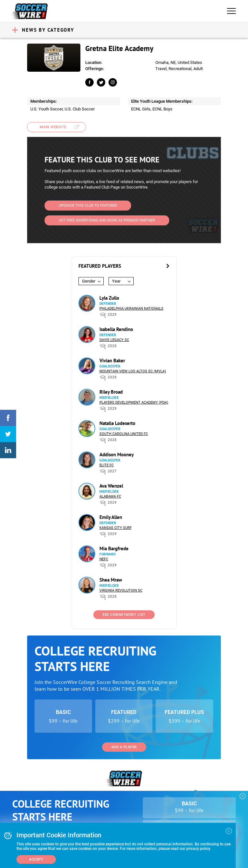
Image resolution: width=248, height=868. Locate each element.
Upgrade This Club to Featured (88, 206)
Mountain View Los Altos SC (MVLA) (133, 371)
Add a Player (124, 747)
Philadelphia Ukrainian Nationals (131, 309)
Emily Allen (111, 517)
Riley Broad (111, 392)
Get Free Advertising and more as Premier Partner (107, 220)
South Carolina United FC (124, 434)
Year (116, 281)
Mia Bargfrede (114, 548)
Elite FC (107, 465)
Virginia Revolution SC (121, 590)
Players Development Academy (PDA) (134, 403)
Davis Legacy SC (114, 340)
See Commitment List (124, 615)
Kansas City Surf (116, 528)
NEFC (104, 559)
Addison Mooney (117, 455)
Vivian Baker (112, 361)
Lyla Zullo (109, 298)
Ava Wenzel (111, 486)
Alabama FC (110, 496)
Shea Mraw (111, 580)
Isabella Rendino (116, 329)
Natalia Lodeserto (117, 423)
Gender (89, 281)
